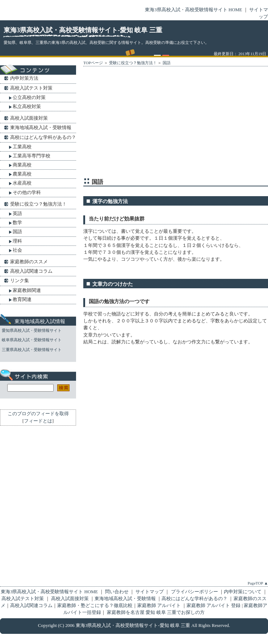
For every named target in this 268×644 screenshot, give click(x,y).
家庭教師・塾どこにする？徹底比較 (95, 606)
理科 (17, 241)
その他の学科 (27, 192)
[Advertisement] (147, 124)
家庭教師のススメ (29, 262)
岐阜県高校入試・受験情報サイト (32, 340)
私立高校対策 (27, 106)
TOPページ (93, 63)
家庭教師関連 (27, 290)
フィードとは (38, 421)
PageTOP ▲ (258, 583)
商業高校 (22, 165)
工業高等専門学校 (32, 156)
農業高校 (22, 174)
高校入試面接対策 (29, 118)
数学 (17, 222)
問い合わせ (117, 592)
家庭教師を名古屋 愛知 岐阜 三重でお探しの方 (156, 612)
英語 (17, 213)
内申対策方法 (24, 78)
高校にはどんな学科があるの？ (43, 137)
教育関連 (22, 299)
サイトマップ (150, 592)
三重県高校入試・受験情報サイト (32, 350)
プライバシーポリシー (194, 592)
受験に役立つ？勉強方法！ (133, 63)
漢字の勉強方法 (110, 201)
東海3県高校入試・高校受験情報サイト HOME (193, 10)
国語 (167, 63)
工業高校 (22, 147)
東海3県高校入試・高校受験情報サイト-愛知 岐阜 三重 (83, 30)
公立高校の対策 (29, 97)
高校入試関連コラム (31, 271)
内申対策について (243, 592)
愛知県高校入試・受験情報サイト (32, 330)
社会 (17, 250)
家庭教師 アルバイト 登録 (214, 606)
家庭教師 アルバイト (160, 606)
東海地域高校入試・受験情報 (41, 127)
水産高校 (22, 183)
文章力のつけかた (113, 284)
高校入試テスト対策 (31, 88)
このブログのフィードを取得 (38, 414)
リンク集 (20, 280)
